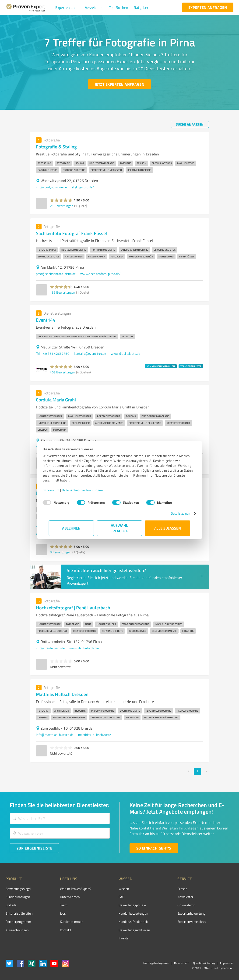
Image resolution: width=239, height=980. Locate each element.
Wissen (106, 889)
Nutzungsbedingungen (156, 963)
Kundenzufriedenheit (116, 922)
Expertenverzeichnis (166, 922)
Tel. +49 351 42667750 (53, 353)
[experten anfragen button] (208, 7)
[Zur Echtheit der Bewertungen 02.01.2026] (216, 929)
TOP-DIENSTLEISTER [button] (191, 366)
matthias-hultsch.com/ (95, 735)
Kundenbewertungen (116, 913)
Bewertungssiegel (18, 889)
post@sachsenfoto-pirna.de (56, 274)
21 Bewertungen (62, 206)
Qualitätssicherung (204, 963)
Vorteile (11, 905)
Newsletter (159, 897)
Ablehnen (72, 528)
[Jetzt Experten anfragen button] (119, 84)
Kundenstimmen (63, 922)
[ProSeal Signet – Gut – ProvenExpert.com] (216, 897)
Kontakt (57, 930)
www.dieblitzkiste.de (126, 353)
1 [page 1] (197, 771)
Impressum (57, 490)
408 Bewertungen (63, 372)
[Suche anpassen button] (190, 124)
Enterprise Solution (19, 913)
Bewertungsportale (115, 905)
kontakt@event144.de (90, 353)
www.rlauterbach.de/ (84, 648)
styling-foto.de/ (83, 187)
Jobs (54, 913)
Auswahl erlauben (120, 528)
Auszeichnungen (17, 930)
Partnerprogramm (18, 922)
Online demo (160, 905)
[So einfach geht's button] (154, 848)
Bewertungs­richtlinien (117, 930)
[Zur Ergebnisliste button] (34, 848)
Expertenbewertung (165, 913)
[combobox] (60, 818)
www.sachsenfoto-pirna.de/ (100, 274)
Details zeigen (174, 513)
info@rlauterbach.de (50, 648)
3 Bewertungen (61, 552)
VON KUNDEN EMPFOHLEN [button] (161, 366)
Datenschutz (181, 963)
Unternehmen (61, 897)
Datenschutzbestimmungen (89, 490)
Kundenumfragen (18, 897)
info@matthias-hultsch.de (55, 735)
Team (55, 905)
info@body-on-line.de (51, 187)
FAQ (104, 897)
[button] (67, 7)
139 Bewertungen (63, 292)
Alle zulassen (168, 528)
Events (106, 938)
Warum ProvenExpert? (67, 889)
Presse (156, 889)
